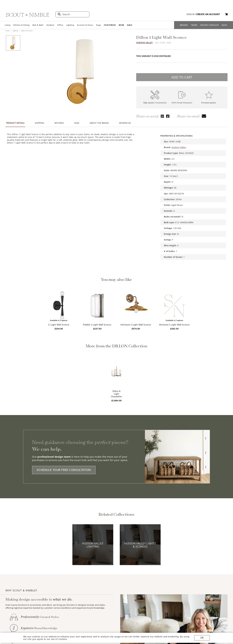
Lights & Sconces (27, 31)
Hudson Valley (144, 43)
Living (8, 25)
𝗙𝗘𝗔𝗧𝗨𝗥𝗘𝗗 (110, 25)
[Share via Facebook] (168, 116)
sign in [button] (191, 14)
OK (202, 638)
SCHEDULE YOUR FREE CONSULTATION (64, 470)
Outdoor (50, 25)
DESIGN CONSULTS (210, 25)
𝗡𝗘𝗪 (121, 25)
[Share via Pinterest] (162, 116)
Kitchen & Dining (21, 25)
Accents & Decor (85, 25)
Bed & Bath (38, 25)
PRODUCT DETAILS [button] (15, 123)
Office (60, 25)
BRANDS (184, 25)
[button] (226, 14)
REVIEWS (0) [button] (125, 123)
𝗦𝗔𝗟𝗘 (130, 25)
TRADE (194, 25)
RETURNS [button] (59, 123)
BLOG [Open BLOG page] (224, 25)
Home (8, 31)
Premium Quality (209, 103)
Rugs (99, 25)
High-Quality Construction (155, 103)
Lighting (70, 25)
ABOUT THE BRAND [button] (99, 123)
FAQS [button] (77, 123)
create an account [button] (208, 14)
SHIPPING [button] (39, 123)
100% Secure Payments (182, 103)
